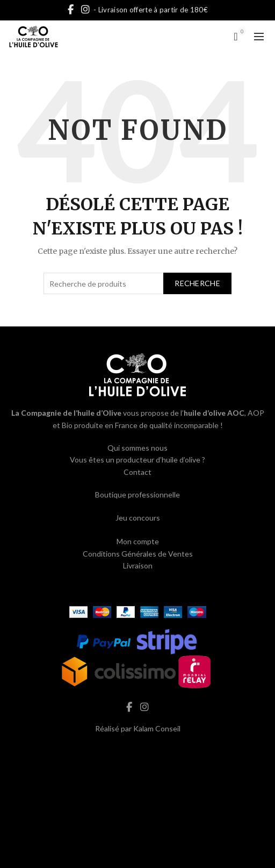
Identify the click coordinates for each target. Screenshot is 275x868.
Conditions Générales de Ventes (138, 554)
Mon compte (138, 541)
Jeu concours (138, 518)
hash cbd (137, 751)
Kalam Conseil (157, 728)
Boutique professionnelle (137, 495)
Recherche (197, 283)
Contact (137, 472)
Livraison (138, 565)
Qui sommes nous (137, 448)
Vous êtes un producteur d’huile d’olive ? (137, 460)
